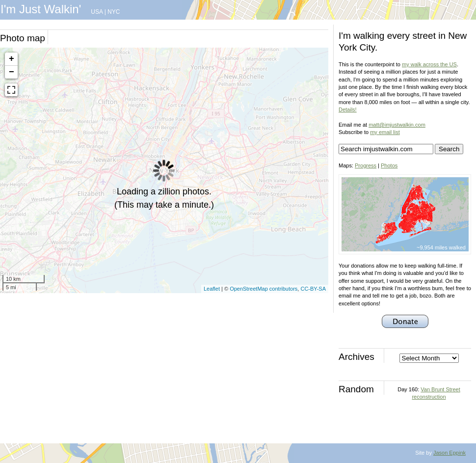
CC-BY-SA (313, 289)
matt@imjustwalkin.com (397, 125)
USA (97, 12)
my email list (385, 132)
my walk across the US (429, 64)
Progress (366, 165)
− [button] (12, 72)
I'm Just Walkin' (41, 9)
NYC (114, 12)
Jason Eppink (450, 453)
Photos (389, 165)
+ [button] (12, 59)
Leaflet (212, 289)
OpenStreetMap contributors (264, 289)
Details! (348, 109)
